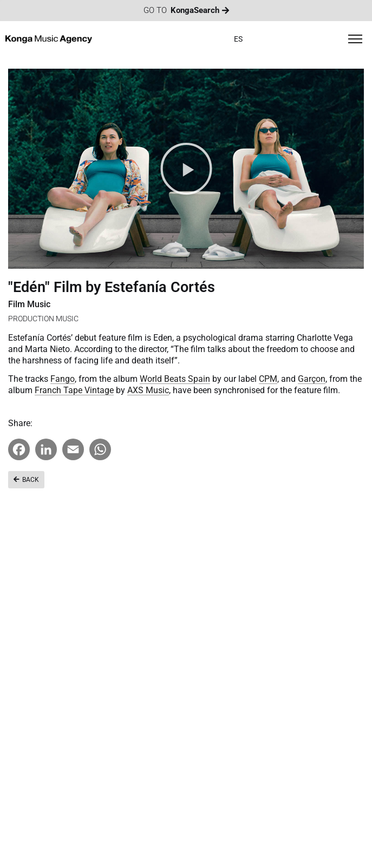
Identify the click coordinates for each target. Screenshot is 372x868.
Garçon (312, 379)
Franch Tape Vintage (74, 390)
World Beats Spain (175, 379)
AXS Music (148, 390)
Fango (63, 379)
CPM (268, 379)
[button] (186, 169)
